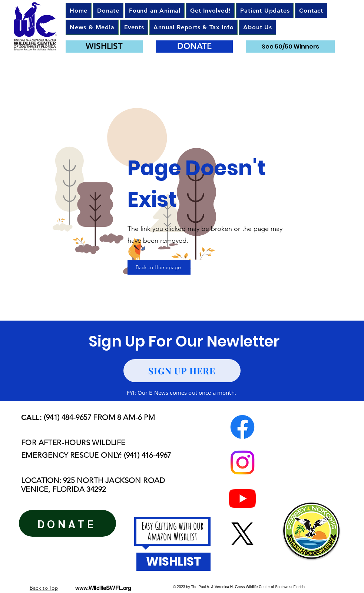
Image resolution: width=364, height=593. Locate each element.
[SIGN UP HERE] (182, 371)
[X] (242, 534)
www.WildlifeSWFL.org (103, 588)
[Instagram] (242, 463)
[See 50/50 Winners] (290, 47)
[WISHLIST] (104, 47)
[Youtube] (242, 498)
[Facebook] (242, 427)
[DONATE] (194, 47)
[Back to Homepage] (159, 267)
